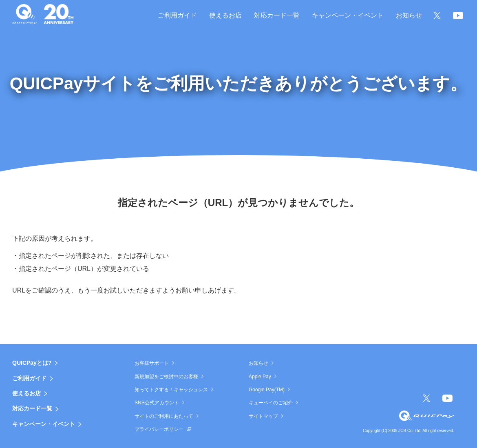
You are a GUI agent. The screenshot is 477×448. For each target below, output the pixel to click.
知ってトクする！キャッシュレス (171, 390)
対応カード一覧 (32, 408)
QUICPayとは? (32, 363)
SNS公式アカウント (157, 403)
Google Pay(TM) (267, 390)
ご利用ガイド (29, 378)
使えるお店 (26, 393)
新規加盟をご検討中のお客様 (166, 377)
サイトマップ (263, 416)
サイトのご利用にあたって (164, 416)
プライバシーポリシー (159, 429)
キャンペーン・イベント (44, 424)
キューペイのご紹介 (271, 403)
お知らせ (258, 363)
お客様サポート (152, 363)
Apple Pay (260, 377)
